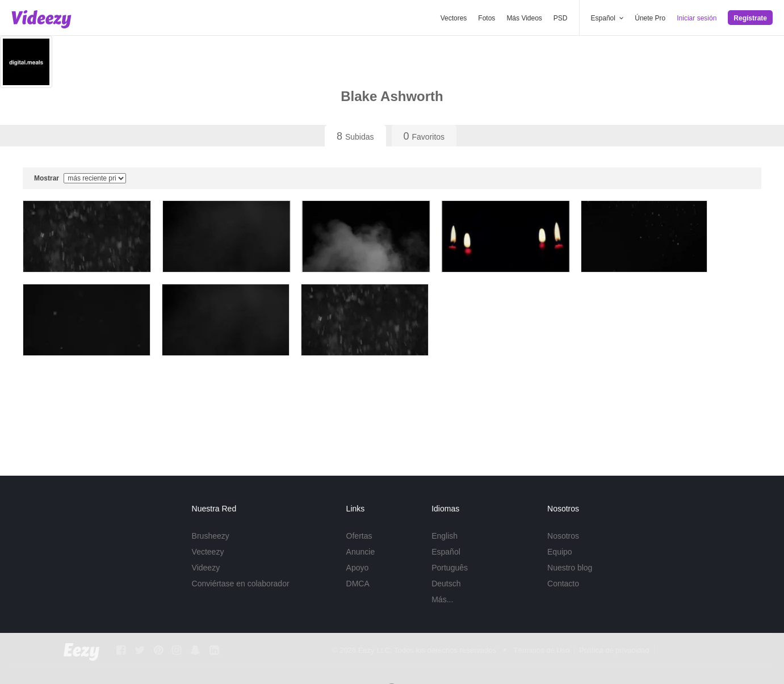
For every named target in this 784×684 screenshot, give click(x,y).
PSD (561, 18)
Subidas (355, 136)
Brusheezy (211, 536)
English (445, 536)
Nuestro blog (570, 568)
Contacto (563, 584)
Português (450, 568)
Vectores (454, 18)
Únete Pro (650, 18)
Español (446, 552)
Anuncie (361, 552)
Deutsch (446, 584)
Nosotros (563, 536)
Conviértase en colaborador (241, 584)
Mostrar (80, 178)
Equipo (560, 552)
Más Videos (524, 18)
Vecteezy (208, 552)
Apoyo (358, 568)
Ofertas (359, 536)
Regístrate (750, 18)
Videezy (206, 568)
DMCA (358, 584)
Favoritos (424, 136)
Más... (442, 599)
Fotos (487, 18)
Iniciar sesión (697, 18)
